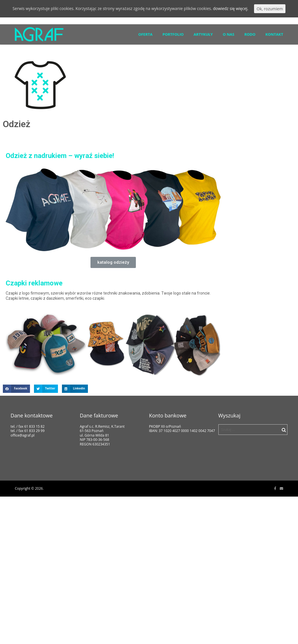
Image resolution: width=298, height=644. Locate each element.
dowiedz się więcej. (231, 8)
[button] (113, 262)
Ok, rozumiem (270, 9)
